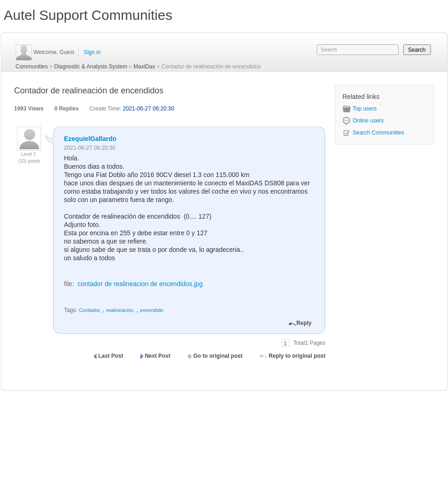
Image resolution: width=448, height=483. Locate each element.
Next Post (157, 356)
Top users (360, 109)
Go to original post (218, 356)
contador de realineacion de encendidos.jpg (140, 284)
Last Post (111, 356)
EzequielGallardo (91, 139)
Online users (363, 121)
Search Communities (373, 133)
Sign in (92, 52)
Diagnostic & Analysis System (91, 67)
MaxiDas (144, 67)
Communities (32, 67)
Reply (304, 323)
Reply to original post (297, 356)
